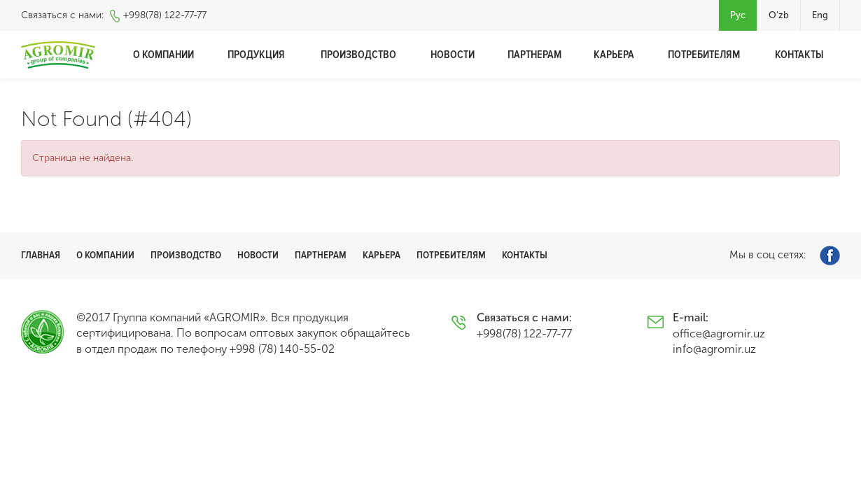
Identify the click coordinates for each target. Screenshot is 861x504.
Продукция (256, 55)
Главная (41, 255)
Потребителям (704, 55)
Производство (358, 55)
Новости (453, 55)
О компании (163, 55)
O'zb (779, 15)
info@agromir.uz (714, 349)
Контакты (799, 55)
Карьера (614, 55)
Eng (820, 15)
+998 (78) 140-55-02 (282, 349)
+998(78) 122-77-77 (165, 15)
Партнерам (534, 55)
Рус (738, 15)
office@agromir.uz (719, 334)
